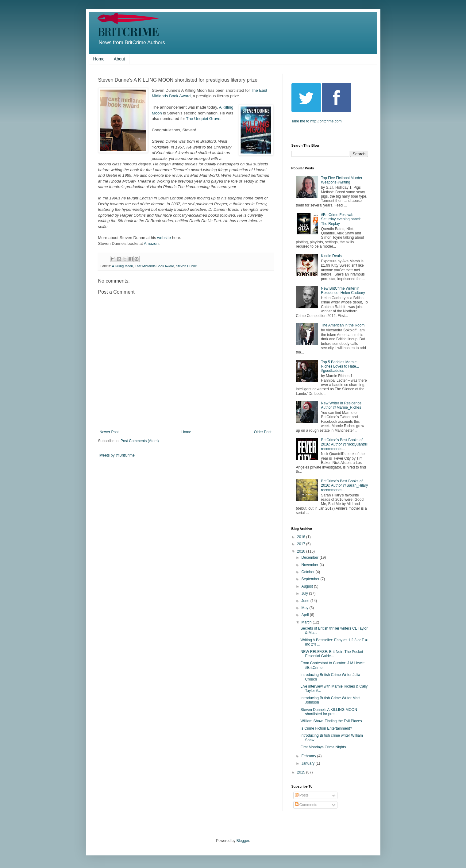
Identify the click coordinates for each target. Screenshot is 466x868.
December (310, 557)
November (310, 565)
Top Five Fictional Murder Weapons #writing (342, 180)
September (311, 579)
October (308, 572)
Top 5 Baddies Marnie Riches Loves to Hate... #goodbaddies (340, 366)
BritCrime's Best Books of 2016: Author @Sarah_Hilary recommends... (344, 486)
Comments (306, 805)
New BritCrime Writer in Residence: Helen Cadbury (343, 291)
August (308, 586)
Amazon (151, 243)
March (307, 622)
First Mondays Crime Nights (323, 747)
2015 (302, 772)
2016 (302, 551)
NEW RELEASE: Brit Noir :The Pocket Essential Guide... (332, 654)
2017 (302, 544)
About (119, 59)
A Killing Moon (122, 266)
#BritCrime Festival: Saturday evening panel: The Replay (341, 219)
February (309, 756)
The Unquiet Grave (203, 119)
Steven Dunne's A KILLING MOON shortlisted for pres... (329, 712)
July (305, 593)
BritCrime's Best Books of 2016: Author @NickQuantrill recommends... (344, 444)
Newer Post (109, 432)
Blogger (243, 841)
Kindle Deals (331, 256)
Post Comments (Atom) (140, 441)
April (305, 615)
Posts (302, 795)
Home (99, 59)
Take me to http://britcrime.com (317, 121)
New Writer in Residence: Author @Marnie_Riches (342, 405)
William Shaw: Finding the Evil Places (331, 721)
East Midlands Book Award (154, 266)
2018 (302, 537)
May (305, 608)
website (164, 238)
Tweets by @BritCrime (117, 455)
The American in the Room (343, 325)
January (308, 763)
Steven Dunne (186, 266)
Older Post (263, 432)
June (306, 601)
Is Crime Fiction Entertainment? (326, 728)
